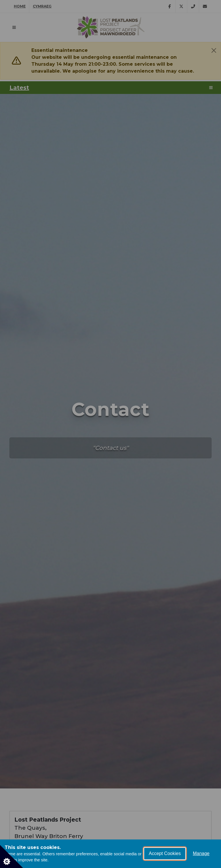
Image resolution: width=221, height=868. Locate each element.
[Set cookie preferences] (12, 856)
